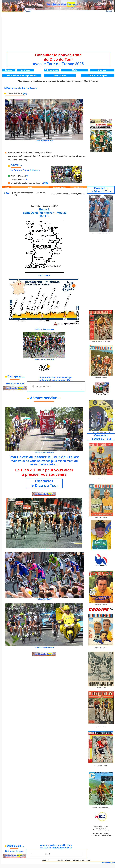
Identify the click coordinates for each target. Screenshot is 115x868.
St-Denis (18, 193)
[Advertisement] (58, 34)
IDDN (109, 835)
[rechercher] (56, 386)
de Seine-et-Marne (31, 153)
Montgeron (28, 193)
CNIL (107, 833)
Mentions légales (64, 860)
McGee (81, 194)
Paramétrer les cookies (81, 860)
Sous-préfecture (15, 153)
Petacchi (65, 194)
